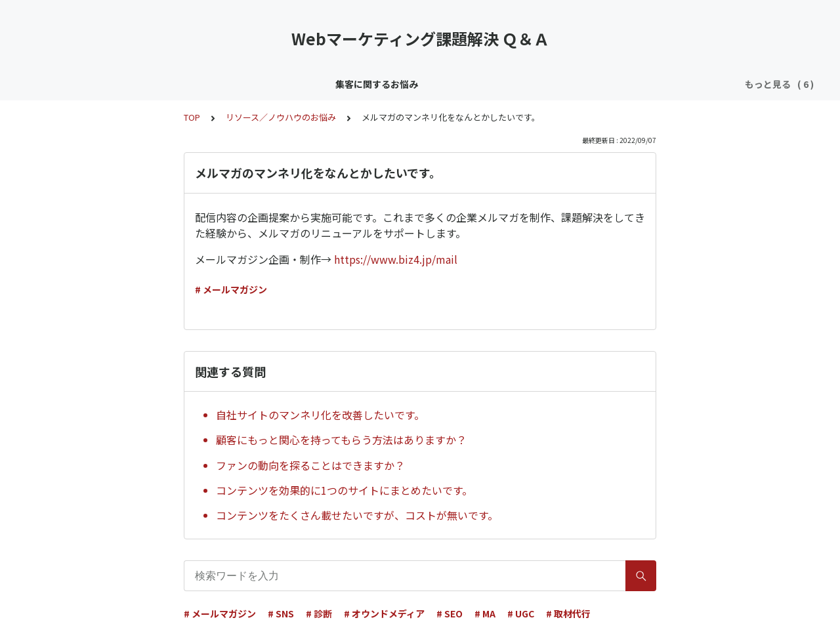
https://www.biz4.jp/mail (396, 259)
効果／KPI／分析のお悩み (505, 84)
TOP (192, 117)
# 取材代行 (568, 613)
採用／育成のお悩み (618, 84)
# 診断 (319, 613)
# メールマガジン (231, 289)
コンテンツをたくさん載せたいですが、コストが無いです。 (357, 515)
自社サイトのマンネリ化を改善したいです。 (320, 415)
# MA (485, 613)
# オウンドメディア (384, 613)
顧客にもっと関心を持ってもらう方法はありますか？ (341, 440)
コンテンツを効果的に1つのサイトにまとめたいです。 (344, 490)
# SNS (281, 613)
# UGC (521, 613)
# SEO (450, 613)
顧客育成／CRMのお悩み (246, 84)
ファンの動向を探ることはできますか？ (310, 465)
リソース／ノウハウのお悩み (374, 84)
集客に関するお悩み (135, 84)
